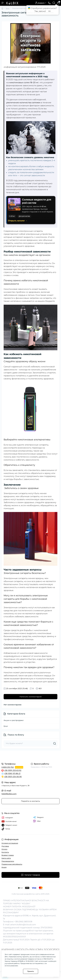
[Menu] (3, 3)
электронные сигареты (31, 231)
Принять (31, 971)
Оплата (4, 849)
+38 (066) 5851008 (23, 922)
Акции (4, 867)
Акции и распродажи (14, 720)
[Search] (54, 3)
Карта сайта (6, 858)
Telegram (38, 817)
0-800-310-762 (8, 767)
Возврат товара (8, 855)
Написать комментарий (31, 697)
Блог (8, 8)
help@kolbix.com (9, 794)
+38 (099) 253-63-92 (13, 770)
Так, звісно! (40, 11)
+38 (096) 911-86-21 (12, 773)
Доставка (5, 846)
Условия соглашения (10, 843)
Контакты (5, 852)
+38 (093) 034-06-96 (13, 777)
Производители (8, 861)
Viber (37, 821)
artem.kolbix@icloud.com (23, 925)
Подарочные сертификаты (12, 864)
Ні (49, 11)
